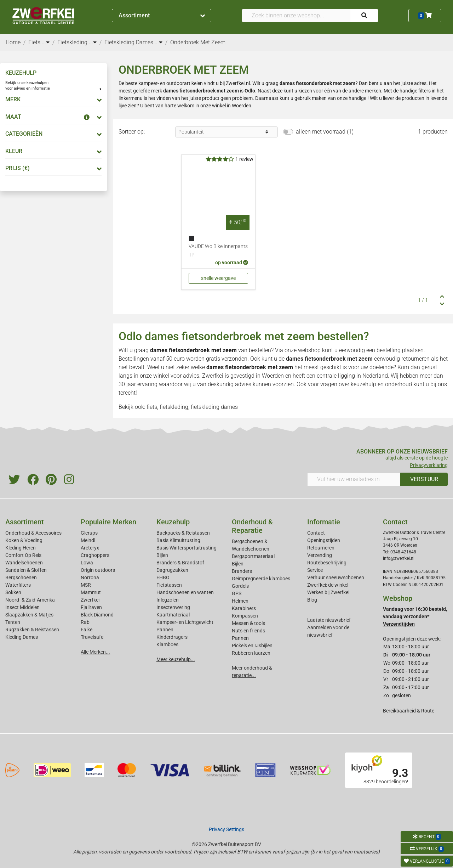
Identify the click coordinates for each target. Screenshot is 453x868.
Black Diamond (97, 615)
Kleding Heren (21, 548)
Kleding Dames (22, 637)
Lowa (87, 563)
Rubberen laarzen (251, 653)
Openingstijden (324, 540)
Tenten (13, 622)
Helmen (240, 601)
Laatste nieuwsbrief (329, 620)
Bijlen (162, 555)
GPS (237, 593)
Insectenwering (173, 607)
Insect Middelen (22, 607)
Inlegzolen (168, 600)
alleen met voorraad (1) (325, 132)
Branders (242, 571)
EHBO (163, 577)
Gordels (240, 586)
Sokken (13, 592)
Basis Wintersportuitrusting (187, 548)
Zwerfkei (90, 600)
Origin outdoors (98, 570)
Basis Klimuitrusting (178, 540)
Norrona (90, 577)
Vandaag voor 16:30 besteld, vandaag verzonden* (415, 616)
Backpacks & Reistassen (183, 533)
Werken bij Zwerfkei (328, 592)
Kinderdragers (172, 637)
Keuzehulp (173, 522)
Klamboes (167, 644)
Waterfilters (18, 585)
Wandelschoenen (24, 563)
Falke (87, 630)
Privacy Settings (226, 829)
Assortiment (162, 15)
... (46, 42)
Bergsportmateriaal (253, 556)
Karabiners (244, 608)
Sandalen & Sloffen (26, 570)
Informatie (324, 522)
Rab (85, 622)
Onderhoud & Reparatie (252, 526)
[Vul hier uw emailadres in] (354, 479)
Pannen (240, 638)
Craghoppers (95, 555)
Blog (312, 600)
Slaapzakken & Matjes (29, 615)
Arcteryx (90, 548)
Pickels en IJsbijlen (252, 646)
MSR (86, 585)
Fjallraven (91, 607)
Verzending (320, 555)
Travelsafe (92, 637)
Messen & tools (248, 623)
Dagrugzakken (172, 570)
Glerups (89, 533)
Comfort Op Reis (23, 555)
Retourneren (321, 548)
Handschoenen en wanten (185, 592)
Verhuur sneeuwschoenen (336, 577)
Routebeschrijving (327, 563)
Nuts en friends (248, 631)
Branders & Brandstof (180, 563)
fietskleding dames (214, 407)
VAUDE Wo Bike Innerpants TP (218, 251)
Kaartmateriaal (173, 615)
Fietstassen (169, 585)
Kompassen (245, 616)
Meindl (88, 540)
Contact (316, 533)
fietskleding (174, 407)
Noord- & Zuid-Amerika (30, 600)
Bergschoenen (21, 577)
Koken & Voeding (24, 540)
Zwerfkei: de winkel (328, 585)
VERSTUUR (424, 479)
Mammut (91, 592)
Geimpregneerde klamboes (261, 579)
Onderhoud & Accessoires (33, 533)
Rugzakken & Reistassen (32, 630)
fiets (152, 407)
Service (315, 570)
